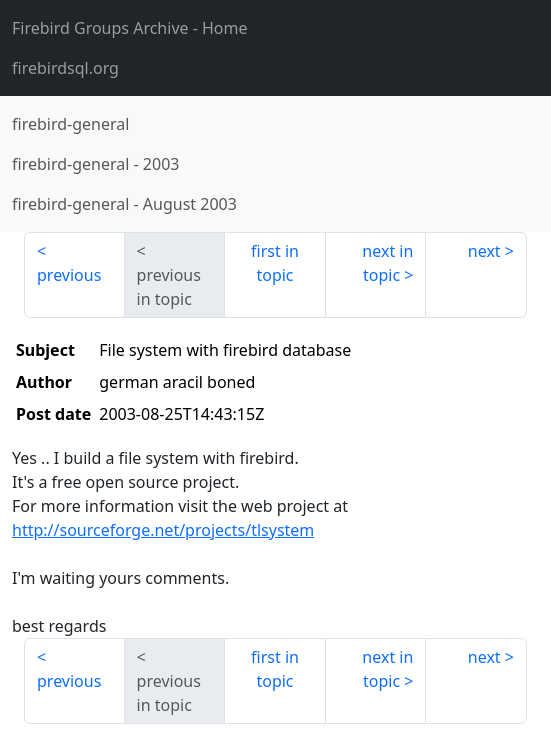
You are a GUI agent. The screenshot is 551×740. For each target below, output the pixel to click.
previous (69, 275)
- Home (130, 28)
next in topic (387, 263)
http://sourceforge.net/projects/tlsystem (163, 530)
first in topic (275, 263)
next (484, 251)
